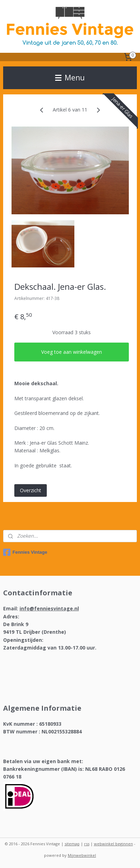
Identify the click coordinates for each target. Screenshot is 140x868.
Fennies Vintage (25, 552)
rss (87, 844)
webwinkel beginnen (113, 844)
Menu (70, 78)
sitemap (72, 844)
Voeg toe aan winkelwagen (72, 352)
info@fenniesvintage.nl (49, 608)
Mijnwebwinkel (82, 855)
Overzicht (31, 490)
